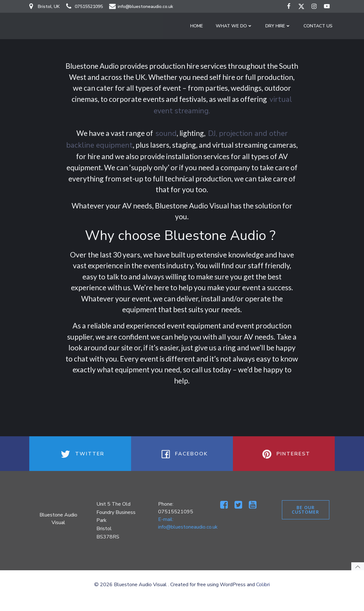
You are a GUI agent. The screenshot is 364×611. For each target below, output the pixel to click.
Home (199, 27)
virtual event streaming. (201, 109)
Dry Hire (280, 27)
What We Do (236, 27)
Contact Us (320, 27)
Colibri (263, 597)
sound (166, 132)
